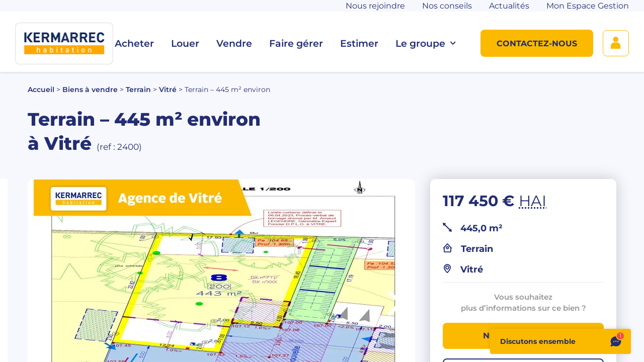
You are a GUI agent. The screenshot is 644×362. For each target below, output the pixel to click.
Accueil (41, 89)
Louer (185, 43)
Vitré (168, 89)
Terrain (138, 89)
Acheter (134, 43)
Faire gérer (296, 43)
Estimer (359, 43)
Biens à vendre (90, 89)
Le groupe (425, 43)
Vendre (234, 43)
